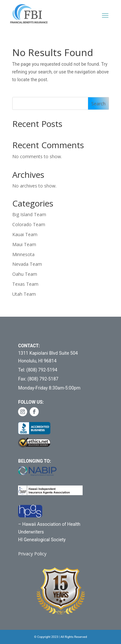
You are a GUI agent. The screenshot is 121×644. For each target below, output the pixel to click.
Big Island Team (29, 214)
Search (98, 104)
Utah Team (24, 294)
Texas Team (25, 284)
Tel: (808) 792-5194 (38, 370)
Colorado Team (29, 224)
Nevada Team (27, 264)
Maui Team (24, 244)
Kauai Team (25, 234)
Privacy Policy (32, 554)
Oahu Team (25, 274)
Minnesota (23, 254)
